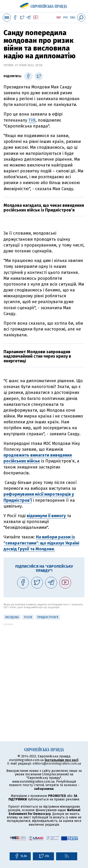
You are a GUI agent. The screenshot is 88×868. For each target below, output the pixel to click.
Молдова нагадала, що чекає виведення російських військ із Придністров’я (44, 208)
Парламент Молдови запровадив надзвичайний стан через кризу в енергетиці (37, 356)
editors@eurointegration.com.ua (57, 764)
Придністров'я (48, 617)
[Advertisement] (44, 669)
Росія (28, 617)
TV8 (32, 120)
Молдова (12, 617)
